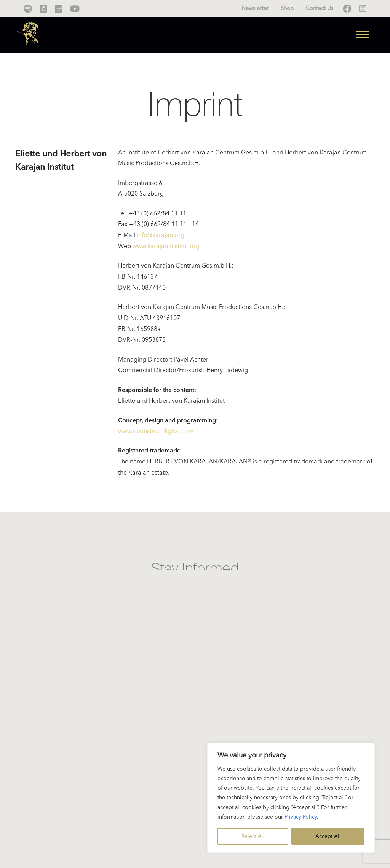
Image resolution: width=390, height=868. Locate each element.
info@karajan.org (161, 236)
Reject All (253, 836)
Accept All (328, 836)
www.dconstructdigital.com (156, 432)
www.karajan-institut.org (166, 247)
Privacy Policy (301, 817)
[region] (291, 798)
